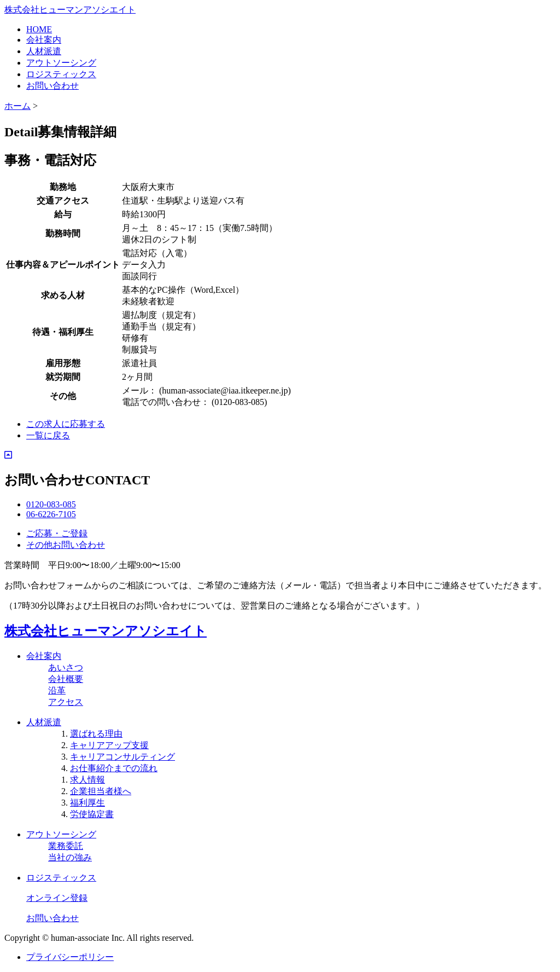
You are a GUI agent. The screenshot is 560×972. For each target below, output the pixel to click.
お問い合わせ (52, 86)
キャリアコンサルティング (122, 757)
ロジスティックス (61, 74)
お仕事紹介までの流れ (114, 768)
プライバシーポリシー (70, 957)
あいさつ (66, 667)
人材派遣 (44, 51)
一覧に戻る (48, 435)
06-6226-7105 (51, 514)
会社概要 (66, 679)
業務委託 (66, 846)
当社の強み (70, 857)
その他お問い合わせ (66, 545)
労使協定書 (92, 814)
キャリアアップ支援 (109, 745)
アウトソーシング (61, 63)
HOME (39, 29)
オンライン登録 (57, 898)
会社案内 (44, 40)
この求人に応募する (66, 424)
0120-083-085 (51, 504)
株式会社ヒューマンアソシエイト (70, 10)
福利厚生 (87, 803)
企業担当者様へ (101, 791)
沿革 (57, 690)
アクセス (66, 702)
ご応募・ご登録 (57, 533)
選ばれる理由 (96, 734)
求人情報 (87, 780)
